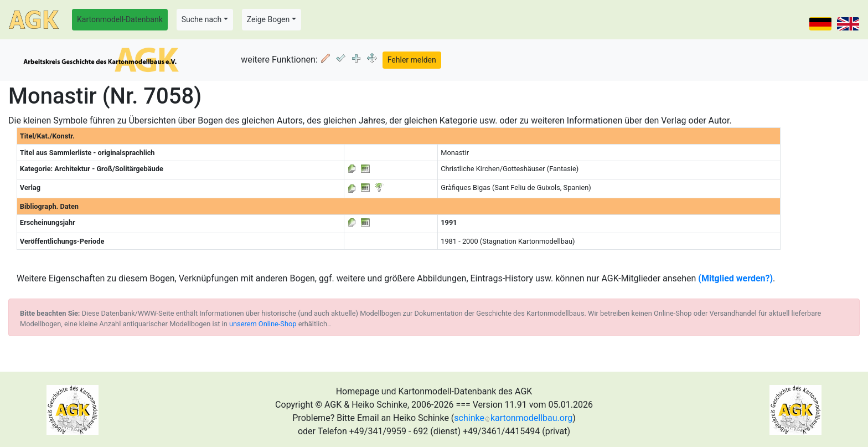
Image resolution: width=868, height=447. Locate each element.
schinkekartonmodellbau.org (513, 418)
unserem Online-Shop (263, 324)
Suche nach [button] (201, 19)
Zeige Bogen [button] (268, 19)
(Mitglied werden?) (735, 278)
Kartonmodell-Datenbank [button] (120, 19)
